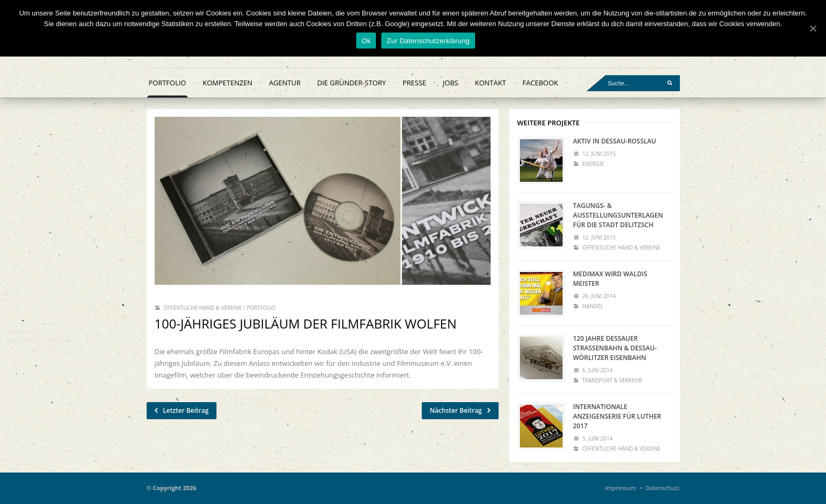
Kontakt (490, 83)
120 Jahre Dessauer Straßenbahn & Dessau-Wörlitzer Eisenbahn (615, 348)
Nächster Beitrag (460, 411)
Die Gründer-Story (352, 83)
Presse (415, 83)
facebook (540, 83)
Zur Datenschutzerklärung (428, 41)
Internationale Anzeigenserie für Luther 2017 (618, 416)
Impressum (621, 488)
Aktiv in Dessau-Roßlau (615, 141)
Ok (366, 41)
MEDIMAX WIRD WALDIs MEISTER (610, 279)
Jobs (450, 83)
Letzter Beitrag (182, 411)
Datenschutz (662, 488)
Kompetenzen (227, 83)
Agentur (284, 83)
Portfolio (167, 83)
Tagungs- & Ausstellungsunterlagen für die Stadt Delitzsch (618, 215)
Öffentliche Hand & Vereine (203, 308)
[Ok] (813, 28)
